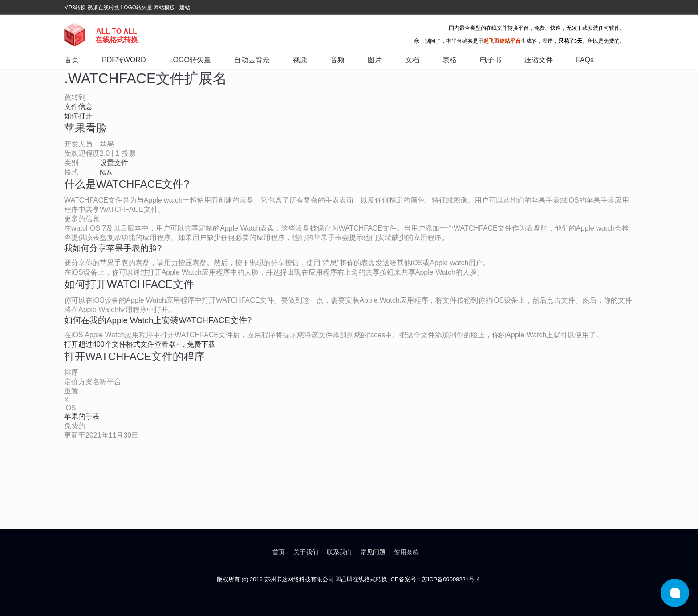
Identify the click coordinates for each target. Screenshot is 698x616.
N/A (106, 172)
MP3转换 (75, 8)
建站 (185, 8)
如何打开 (78, 116)
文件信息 (78, 107)
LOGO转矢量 (136, 8)
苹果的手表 (82, 416)
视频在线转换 (103, 8)
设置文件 (114, 163)
